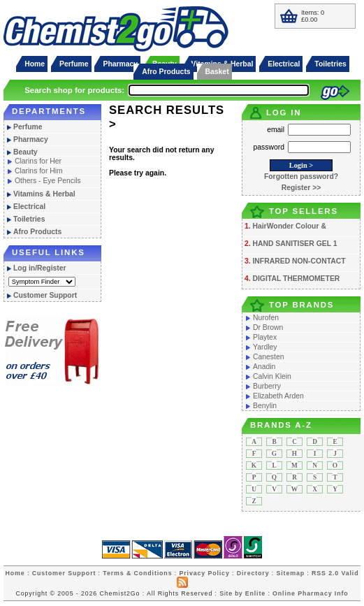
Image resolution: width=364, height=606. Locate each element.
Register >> (301, 188)
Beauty (26, 152)
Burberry (267, 386)
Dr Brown (268, 327)
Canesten (268, 357)
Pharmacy (120, 64)
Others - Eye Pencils (48, 181)
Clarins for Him (39, 171)
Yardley (265, 347)
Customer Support (45, 295)
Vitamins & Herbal (44, 194)
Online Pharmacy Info (310, 593)
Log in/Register (40, 268)
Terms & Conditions (137, 573)
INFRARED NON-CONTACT (299, 261)
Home (35, 64)
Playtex (265, 337)
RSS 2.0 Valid (335, 573)
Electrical (284, 64)
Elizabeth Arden (278, 396)
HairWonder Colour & (289, 226)
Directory (253, 573)
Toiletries (330, 64)
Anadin (264, 367)
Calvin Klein (272, 376)
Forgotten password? (301, 176)
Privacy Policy (204, 573)
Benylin (265, 406)
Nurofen (266, 318)
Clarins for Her (38, 161)
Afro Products (166, 72)
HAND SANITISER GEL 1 (294, 244)
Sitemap (290, 573)
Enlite (255, 593)
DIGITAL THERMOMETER (296, 279)
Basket (217, 72)
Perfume (74, 64)
